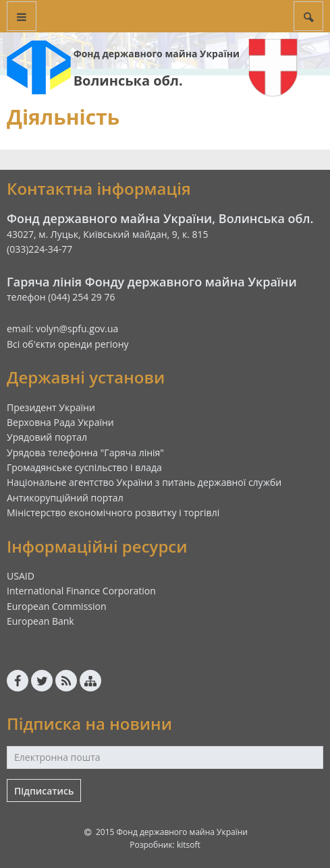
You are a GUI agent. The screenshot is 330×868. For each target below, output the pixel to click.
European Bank (40, 621)
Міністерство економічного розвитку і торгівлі (113, 513)
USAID (21, 576)
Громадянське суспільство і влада (84, 467)
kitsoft (189, 845)
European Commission (57, 606)
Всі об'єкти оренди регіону (68, 344)
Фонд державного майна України (157, 54)
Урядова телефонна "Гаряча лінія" (85, 453)
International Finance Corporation (81, 591)
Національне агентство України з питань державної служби (144, 482)
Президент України (51, 407)
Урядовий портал (47, 437)
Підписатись (44, 791)
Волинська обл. (128, 81)
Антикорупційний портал (65, 498)
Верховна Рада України (60, 422)
